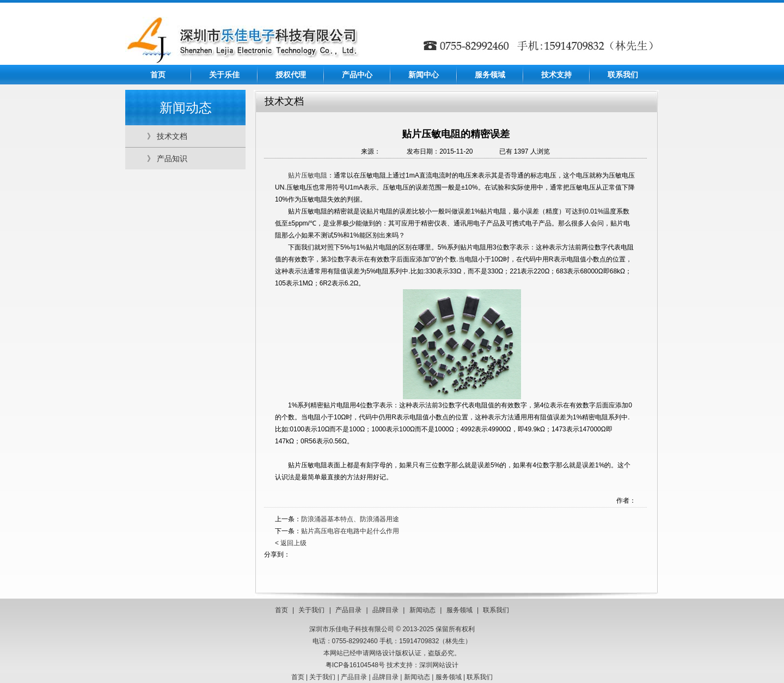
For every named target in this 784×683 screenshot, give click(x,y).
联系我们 (623, 75)
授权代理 (291, 75)
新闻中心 (424, 75)
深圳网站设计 (439, 665)
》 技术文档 (167, 136)
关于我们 (311, 610)
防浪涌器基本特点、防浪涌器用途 (350, 519)
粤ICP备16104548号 (355, 665)
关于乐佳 (224, 75)
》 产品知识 (167, 158)
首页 (158, 75)
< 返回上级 (291, 543)
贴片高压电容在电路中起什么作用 (350, 531)
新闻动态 (422, 610)
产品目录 (348, 610)
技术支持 (556, 75)
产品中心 (357, 75)
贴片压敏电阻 (308, 175)
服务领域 (490, 75)
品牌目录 (385, 610)
